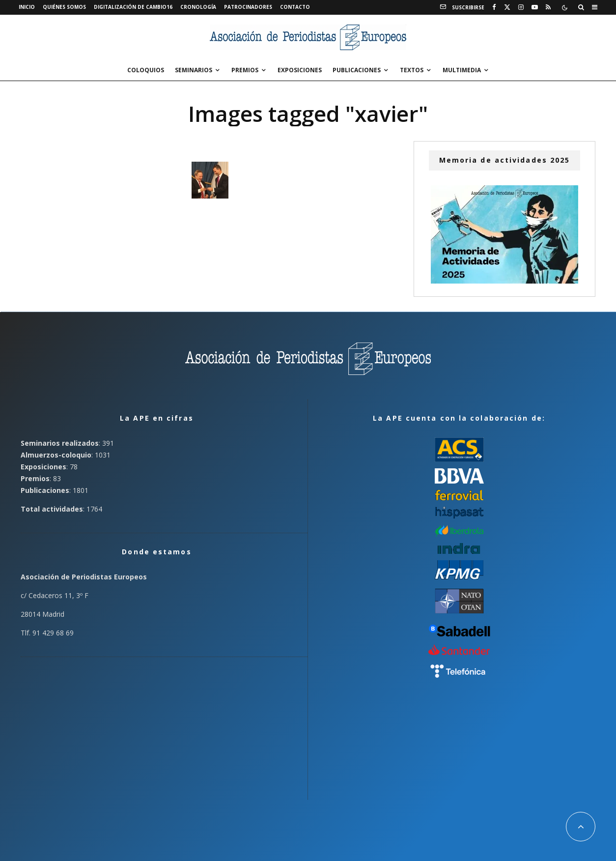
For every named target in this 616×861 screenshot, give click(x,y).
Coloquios (146, 70)
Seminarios (194, 70)
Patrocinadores (248, 7)
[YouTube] (535, 7)
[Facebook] (494, 7)
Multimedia (462, 70)
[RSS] (548, 7)
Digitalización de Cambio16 (133, 7)
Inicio (27, 7)
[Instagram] (521, 7)
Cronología (198, 7)
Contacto (295, 7)
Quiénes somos (64, 7)
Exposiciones (300, 70)
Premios (245, 70)
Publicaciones (357, 70)
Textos (412, 70)
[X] (507, 7)
